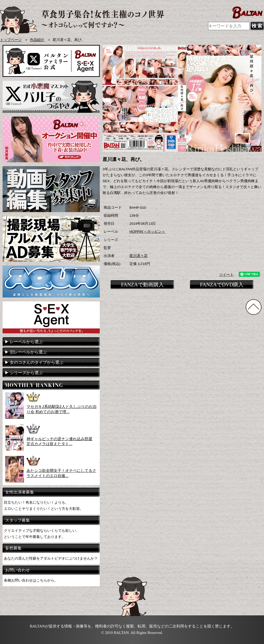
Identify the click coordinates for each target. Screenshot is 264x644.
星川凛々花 (138, 256)
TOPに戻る (254, 307)
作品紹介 (37, 40)
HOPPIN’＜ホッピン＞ (147, 232)
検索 (257, 26)
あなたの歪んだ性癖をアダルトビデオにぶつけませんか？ (51, 558)
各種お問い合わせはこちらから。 (31, 580)
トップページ (11, 40)
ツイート (226, 275)
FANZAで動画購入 (142, 285)
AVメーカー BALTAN (82, 21)
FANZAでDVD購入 (222, 285)
